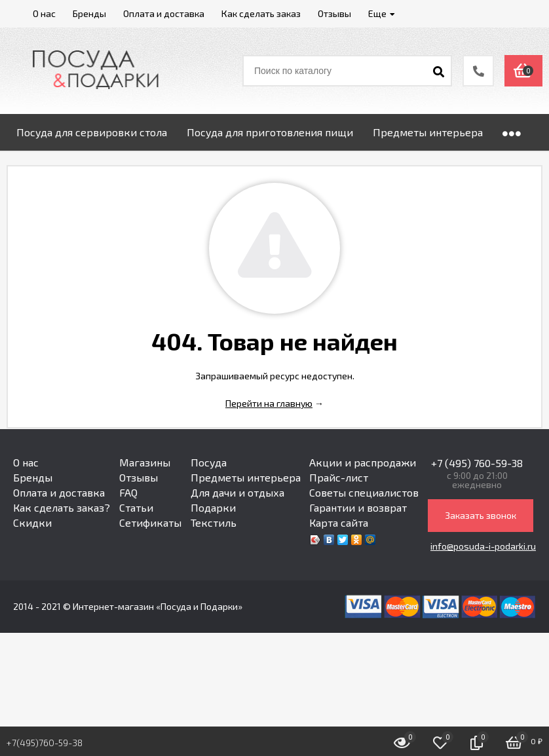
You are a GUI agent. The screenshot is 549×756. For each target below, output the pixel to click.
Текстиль (214, 522)
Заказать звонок (481, 515)
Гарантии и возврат (358, 507)
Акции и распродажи (363, 462)
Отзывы (139, 477)
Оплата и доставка (59, 492)
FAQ (128, 492)
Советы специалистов (364, 492)
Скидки (32, 522)
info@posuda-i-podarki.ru (483, 546)
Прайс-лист (339, 477)
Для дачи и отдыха (237, 492)
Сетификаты (150, 522)
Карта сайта (339, 522)
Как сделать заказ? (62, 507)
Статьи (136, 507)
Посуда (209, 462)
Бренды (33, 477)
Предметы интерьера (246, 477)
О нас (26, 462)
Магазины (145, 462)
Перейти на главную (269, 403)
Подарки (213, 507)
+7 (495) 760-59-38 (477, 463)
